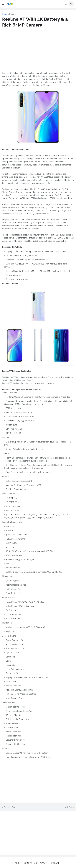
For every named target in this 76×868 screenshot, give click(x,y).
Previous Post (9, 807)
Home (5, 14)
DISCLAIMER (56, 863)
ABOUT (18, 863)
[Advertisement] (38, 50)
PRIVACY (43, 863)
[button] (3, 4)
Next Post (68, 807)
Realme (13, 14)
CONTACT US (31, 863)
